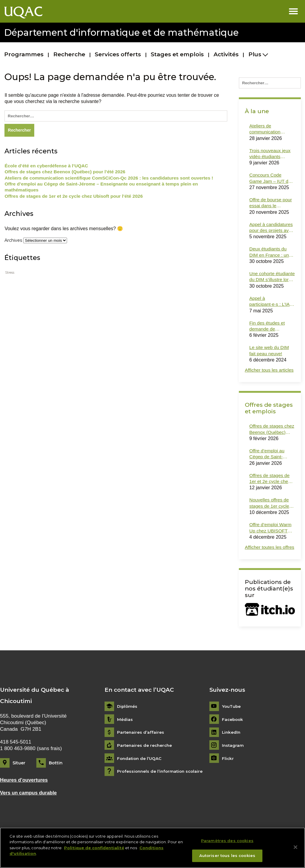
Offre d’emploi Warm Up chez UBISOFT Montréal (271, 540)
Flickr (228, 777)
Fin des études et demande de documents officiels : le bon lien (271, 330)
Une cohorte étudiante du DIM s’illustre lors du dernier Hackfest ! (268, 280)
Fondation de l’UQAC (140, 777)
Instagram (233, 764)
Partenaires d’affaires (141, 751)
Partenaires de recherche (145, 764)
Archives (13, 242)
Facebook (233, 738)
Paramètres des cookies (227, 843)
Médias (125, 738)
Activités (226, 54)
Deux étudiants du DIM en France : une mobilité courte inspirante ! (271, 255)
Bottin (56, 781)
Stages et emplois (177, 54)
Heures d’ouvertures (25, 798)
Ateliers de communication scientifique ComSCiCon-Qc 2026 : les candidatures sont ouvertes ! (112, 179)
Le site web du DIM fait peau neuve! (270, 355)
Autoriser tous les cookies (227, 858)
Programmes (24, 54)
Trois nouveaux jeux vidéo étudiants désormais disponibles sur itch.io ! (272, 155)
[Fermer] (295, 850)
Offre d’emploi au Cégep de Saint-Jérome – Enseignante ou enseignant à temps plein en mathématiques (104, 188)
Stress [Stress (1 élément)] (10, 274)
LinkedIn (232, 751)
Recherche (69, 54)
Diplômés (127, 725)
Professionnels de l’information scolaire (161, 790)
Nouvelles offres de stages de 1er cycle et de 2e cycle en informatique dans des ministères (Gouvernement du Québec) (270, 515)
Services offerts (118, 54)
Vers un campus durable (29, 811)
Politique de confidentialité (94, 850)
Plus (255, 54)
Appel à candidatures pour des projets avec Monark (272, 230)
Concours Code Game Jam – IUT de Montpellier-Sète (271, 180)
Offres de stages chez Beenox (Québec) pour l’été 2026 (67, 173)
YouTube (232, 725)
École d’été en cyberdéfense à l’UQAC (48, 167)
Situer (19, 781)
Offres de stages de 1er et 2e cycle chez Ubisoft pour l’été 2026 (76, 198)
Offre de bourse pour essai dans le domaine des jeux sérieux (271, 205)
